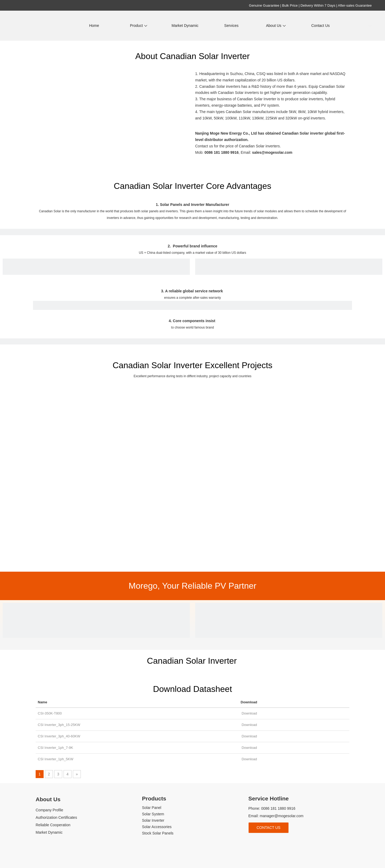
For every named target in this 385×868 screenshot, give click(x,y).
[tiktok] (279, 842)
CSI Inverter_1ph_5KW (56, 759)
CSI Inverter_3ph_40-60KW (59, 736)
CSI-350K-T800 (50, 713)
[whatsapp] (287, 842)
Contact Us (269, 828)
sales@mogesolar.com (272, 152)
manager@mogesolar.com (282, 816)
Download (249, 713)
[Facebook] (252, 842)
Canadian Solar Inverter (192, 661)
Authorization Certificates (56, 817)
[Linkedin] (261, 842)
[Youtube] (269, 842)
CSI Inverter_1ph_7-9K (55, 748)
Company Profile (49, 810)
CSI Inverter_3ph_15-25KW (59, 725)
